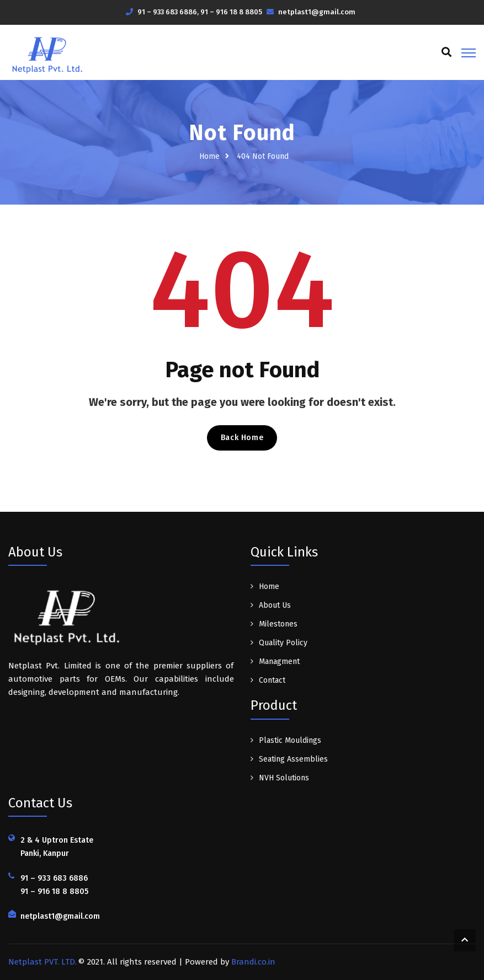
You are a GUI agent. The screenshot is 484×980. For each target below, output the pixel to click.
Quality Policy (283, 643)
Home (209, 156)
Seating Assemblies (293, 759)
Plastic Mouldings (290, 740)
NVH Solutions (284, 778)
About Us (275, 605)
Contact (272, 680)
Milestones (278, 624)
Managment (279, 662)
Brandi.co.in (253, 962)
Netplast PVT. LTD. (42, 962)
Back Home (242, 438)
